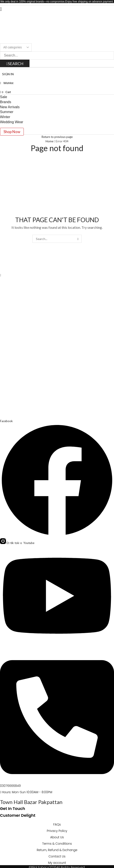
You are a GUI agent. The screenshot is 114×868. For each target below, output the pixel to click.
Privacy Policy (57, 831)
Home (49, 141)
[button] (1, 9)
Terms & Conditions (57, 844)
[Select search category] (16, 47)
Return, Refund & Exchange (57, 850)
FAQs (57, 824)
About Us (57, 837)
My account (57, 863)
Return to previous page (57, 137)
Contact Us (57, 856)
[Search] (15, 64)
